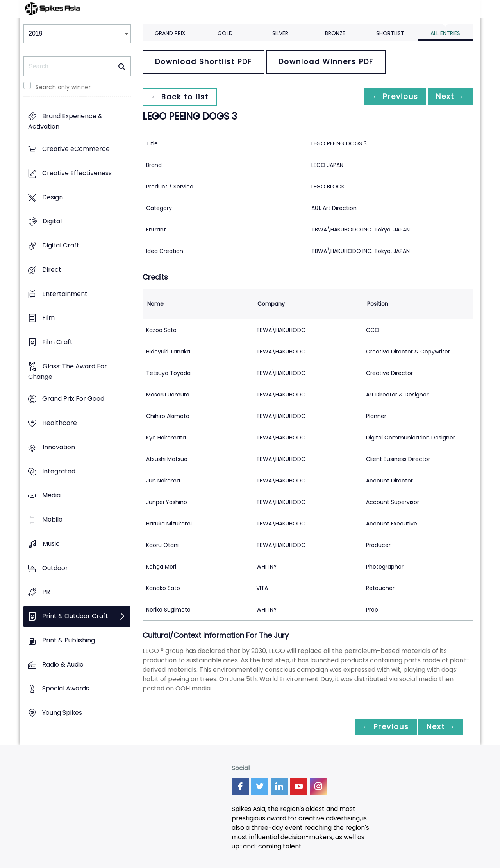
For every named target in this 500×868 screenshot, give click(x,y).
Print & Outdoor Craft (75, 616)
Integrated (59, 471)
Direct (52, 270)
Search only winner (63, 87)
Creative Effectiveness (77, 173)
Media (51, 496)
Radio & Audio (63, 664)
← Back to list (181, 97)
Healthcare (60, 423)
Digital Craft (61, 245)
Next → (449, 97)
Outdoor (55, 568)
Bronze (335, 33)
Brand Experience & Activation (65, 122)
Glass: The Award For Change (68, 371)
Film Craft (57, 342)
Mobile (52, 520)
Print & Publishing (69, 640)
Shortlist (390, 33)
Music (51, 544)
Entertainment (65, 294)
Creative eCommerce (76, 149)
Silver (280, 33)
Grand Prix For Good (73, 399)
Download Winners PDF (326, 62)
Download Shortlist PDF (204, 62)
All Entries (445, 33)
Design (53, 197)
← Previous (391, 97)
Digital (52, 221)
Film (48, 318)
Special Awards (66, 689)
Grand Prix (170, 33)
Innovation (59, 447)
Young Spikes (62, 713)
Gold (225, 33)
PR (46, 592)
